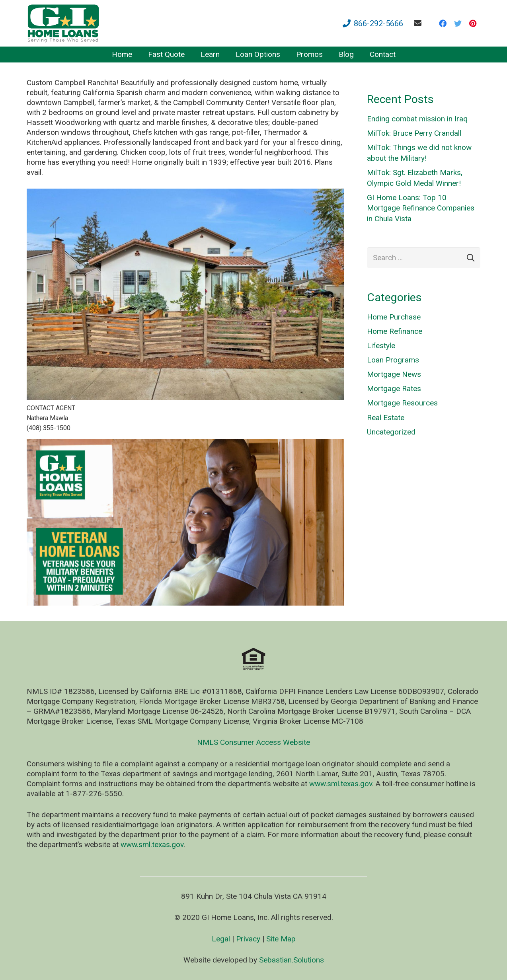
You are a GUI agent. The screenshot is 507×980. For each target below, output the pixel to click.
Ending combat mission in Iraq (417, 119)
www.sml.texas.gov (341, 784)
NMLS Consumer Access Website (253, 742)
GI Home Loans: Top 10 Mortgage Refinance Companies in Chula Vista (421, 208)
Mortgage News (394, 374)
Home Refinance (395, 331)
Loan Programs (393, 360)
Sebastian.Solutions (292, 960)
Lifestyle (381, 346)
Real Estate (386, 418)
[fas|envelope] (419, 23)
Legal (221, 939)
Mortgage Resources (402, 403)
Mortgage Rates (394, 389)
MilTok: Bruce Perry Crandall (414, 133)
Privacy (248, 939)
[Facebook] (443, 23)
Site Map (281, 939)
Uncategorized (391, 432)
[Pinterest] (473, 23)
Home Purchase (394, 317)
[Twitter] (458, 23)
